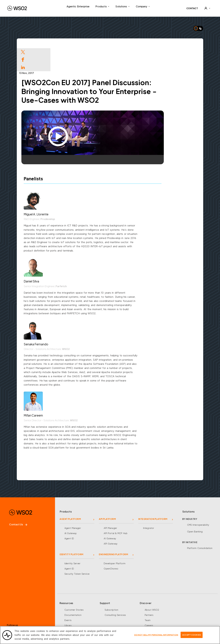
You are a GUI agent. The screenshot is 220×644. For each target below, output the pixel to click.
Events (68, 597)
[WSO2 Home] (17, 8)
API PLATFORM (107, 496)
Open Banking (195, 509)
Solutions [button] (123, 6)
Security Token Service (77, 551)
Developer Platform (115, 540)
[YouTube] (41, 611)
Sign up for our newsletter (25, 624)
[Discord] (51, 611)
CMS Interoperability (198, 502)
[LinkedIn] (31, 611)
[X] (21, 611)
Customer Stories (74, 587)
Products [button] (102, 6)
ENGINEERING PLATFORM (113, 531)
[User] (207, 8)
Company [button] (143, 6)
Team (148, 597)
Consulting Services (115, 592)
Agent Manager (73, 505)
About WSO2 (152, 587)
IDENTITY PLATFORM (71, 531)
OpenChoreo (111, 546)
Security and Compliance (158, 618)
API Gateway (111, 521)
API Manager (110, 505)
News (148, 608)
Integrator (149, 505)
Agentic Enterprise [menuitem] (78, 6)
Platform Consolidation (200, 525)
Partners (149, 592)
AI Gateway (71, 510)
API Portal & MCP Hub (116, 510)
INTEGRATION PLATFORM (153, 496)
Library (68, 602)
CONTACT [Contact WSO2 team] (192, 8)
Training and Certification (78, 618)
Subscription (112, 587)
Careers (149, 602)
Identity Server (72, 540)
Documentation (73, 592)
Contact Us (18, 501)
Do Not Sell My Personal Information (156, 636)
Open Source (72, 608)
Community (151, 613)
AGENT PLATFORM (70, 496)
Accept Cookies (192, 636)
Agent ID (69, 515)
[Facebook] (10, 611)
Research (69, 613)
